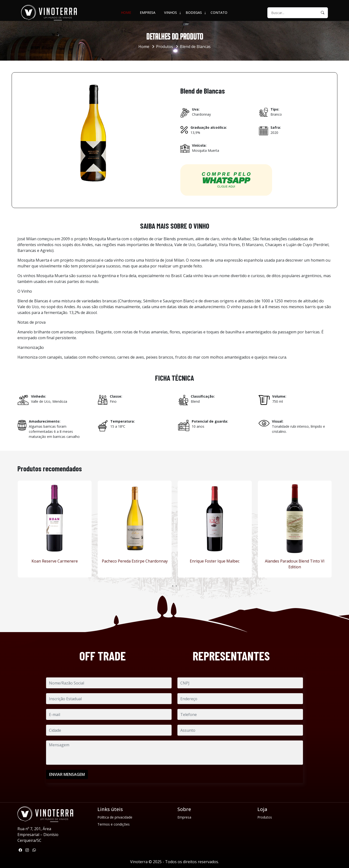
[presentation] (173, 586)
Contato (219, 12)
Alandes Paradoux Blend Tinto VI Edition (295, 564)
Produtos (165, 47)
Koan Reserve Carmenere (55, 561)
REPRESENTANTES (231, 656)
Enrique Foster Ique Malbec (215, 561)
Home (126, 12)
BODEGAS (194, 12)
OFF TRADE (103, 656)
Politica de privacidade (115, 817)
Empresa (148, 12)
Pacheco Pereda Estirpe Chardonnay (135, 561)
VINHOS (171, 12)
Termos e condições (114, 824)
